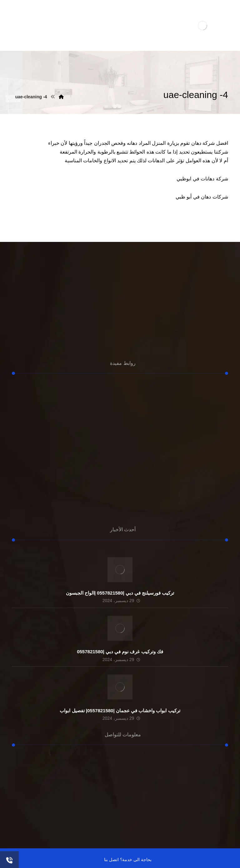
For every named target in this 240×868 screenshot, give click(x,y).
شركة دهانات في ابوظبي (202, 179)
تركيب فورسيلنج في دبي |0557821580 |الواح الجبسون (120, 593)
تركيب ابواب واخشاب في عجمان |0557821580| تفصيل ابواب (120, 711)
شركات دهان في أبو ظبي (202, 197)
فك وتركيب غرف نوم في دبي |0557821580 (120, 652)
